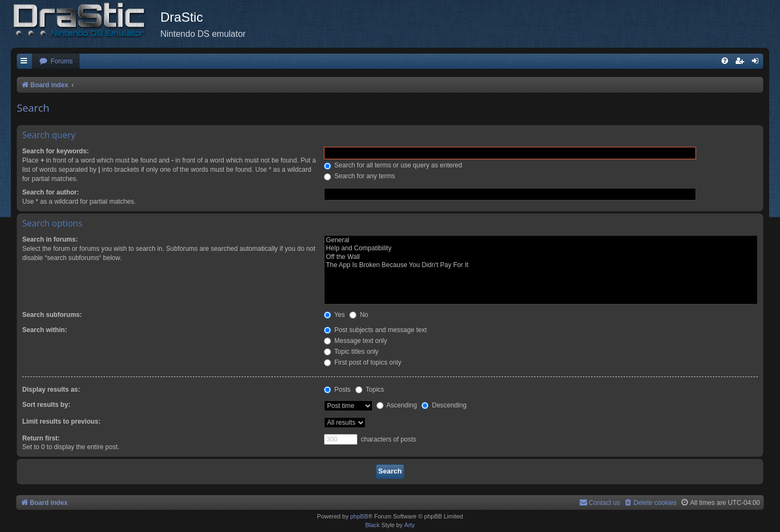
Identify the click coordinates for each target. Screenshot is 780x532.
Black (372, 525)
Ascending (397, 405)
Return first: (41, 438)
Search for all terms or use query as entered (393, 165)
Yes (334, 315)
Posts (337, 390)
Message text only (356, 341)
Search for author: (51, 192)
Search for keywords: (56, 151)
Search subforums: (52, 315)
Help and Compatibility (541, 249)
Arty (409, 525)
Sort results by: (46, 405)
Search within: (45, 330)
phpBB (359, 516)
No (359, 315)
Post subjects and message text (375, 330)
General (541, 241)
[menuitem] (56, 61)
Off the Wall (541, 257)
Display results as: (51, 390)
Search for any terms (360, 176)
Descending (444, 405)
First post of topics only (363, 362)
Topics (370, 390)
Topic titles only (351, 352)
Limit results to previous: (61, 421)
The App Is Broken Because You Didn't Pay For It (541, 265)
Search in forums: (50, 239)
